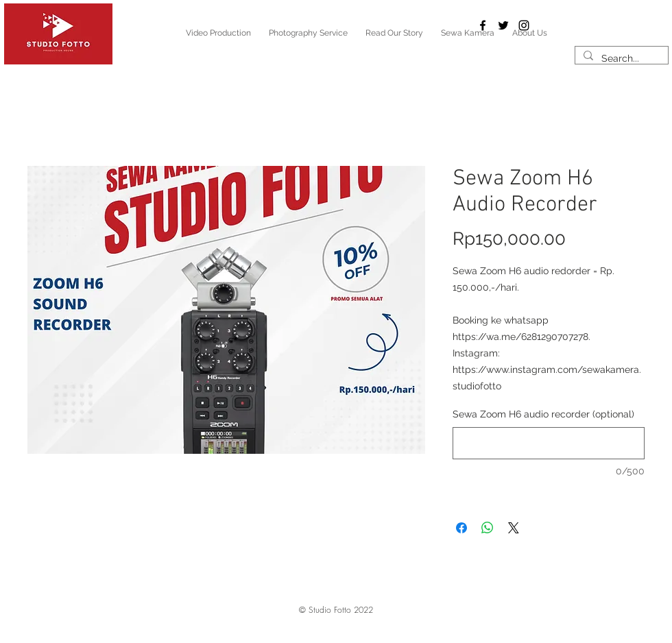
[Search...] (620, 59)
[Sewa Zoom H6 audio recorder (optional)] (549, 443)
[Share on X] (514, 528)
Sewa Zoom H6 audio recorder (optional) (543, 414)
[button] (336, 611)
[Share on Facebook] (461, 528)
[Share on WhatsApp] (488, 528)
